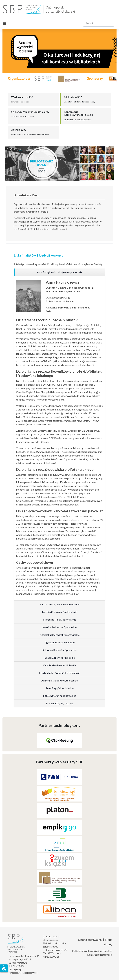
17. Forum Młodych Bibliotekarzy (30, 112)
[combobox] (99, 23)
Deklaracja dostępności (100, 955)
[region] (59, 272)
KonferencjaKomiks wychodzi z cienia (78, 113)
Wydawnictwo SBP (22, 97)
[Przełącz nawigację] (5, 23)
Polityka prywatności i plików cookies (92, 951)
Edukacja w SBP (73, 97)
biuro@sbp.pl (15, 970)
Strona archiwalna (90, 940)
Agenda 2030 (19, 130)
